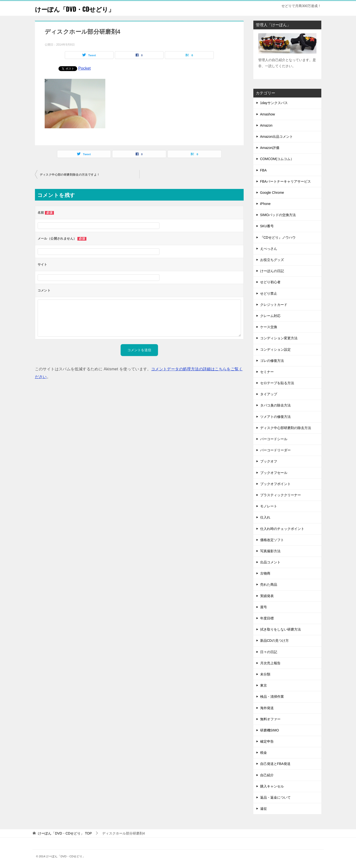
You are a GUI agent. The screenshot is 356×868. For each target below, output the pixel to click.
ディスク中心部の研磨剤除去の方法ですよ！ (70, 175)
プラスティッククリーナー (281, 495)
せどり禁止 (269, 293)
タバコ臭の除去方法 (275, 405)
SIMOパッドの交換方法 (278, 215)
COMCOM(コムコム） (277, 159)
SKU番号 (267, 226)
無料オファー (270, 719)
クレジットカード (274, 305)
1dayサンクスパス (274, 103)
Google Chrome (272, 193)
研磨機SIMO (270, 730)
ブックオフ (269, 461)
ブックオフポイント (275, 484)
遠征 (264, 809)
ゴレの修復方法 (272, 361)
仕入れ (265, 517)
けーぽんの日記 (272, 271)
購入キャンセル (272, 786)
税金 (264, 753)
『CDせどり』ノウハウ (278, 237)
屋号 (264, 607)
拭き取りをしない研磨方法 (281, 629)
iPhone (265, 204)
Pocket (85, 68)
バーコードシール (274, 439)
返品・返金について (275, 797)
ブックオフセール (274, 473)
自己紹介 (267, 775)
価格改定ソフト (272, 540)
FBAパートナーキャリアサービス (286, 181)
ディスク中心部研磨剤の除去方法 (286, 428)
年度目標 (267, 618)
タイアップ (269, 394)
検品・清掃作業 (272, 697)
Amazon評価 (270, 148)
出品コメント (270, 562)
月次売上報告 (270, 663)
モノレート (269, 506)
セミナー (267, 372)
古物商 (265, 573)
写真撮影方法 (270, 551)
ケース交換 (269, 327)
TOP (65, 833)
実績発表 (267, 596)
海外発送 (267, 708)
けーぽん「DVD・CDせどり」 (82, 8)
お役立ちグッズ (272, 260)
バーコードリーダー (275, 450)
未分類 (265, 674)
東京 (264, 685)
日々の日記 (269, 652)
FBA (263, 170)
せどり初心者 (270, 282)
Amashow (268, 114)
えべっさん (269, 249)
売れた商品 (269, 584)
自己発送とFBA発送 (275, 764)
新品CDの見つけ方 (274, 641)
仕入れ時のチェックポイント (282, 529)
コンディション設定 (275, 349)
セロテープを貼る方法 (277, 383)
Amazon (266, 125)
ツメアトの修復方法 (275, 417)
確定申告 (267, 741)
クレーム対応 (270, 316)
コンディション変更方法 (279, 338)
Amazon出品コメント (277, 137)
